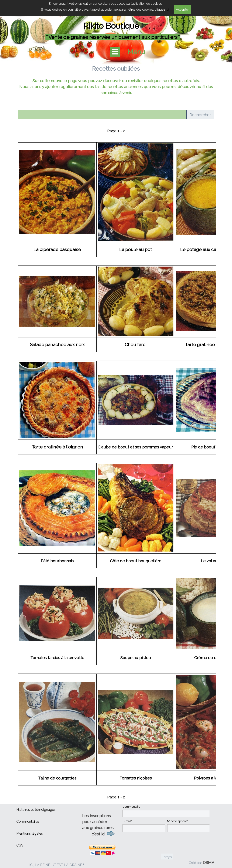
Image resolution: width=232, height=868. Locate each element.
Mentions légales (30, 833)
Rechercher (200, 115)
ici (167, 9)
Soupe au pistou (136, 658)
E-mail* (127, 821)
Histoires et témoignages (36, 810)
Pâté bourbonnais (57, 561)
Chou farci (136, 345)
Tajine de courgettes (57, 778)
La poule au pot (136, 249)
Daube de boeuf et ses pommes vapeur (136, 447)
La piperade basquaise (57, 249)
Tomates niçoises (136, 778)
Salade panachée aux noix (57, 345)
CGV (20, 845)
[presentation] (155, 843)
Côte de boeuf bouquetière (136, 561)
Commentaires (28, 822)
